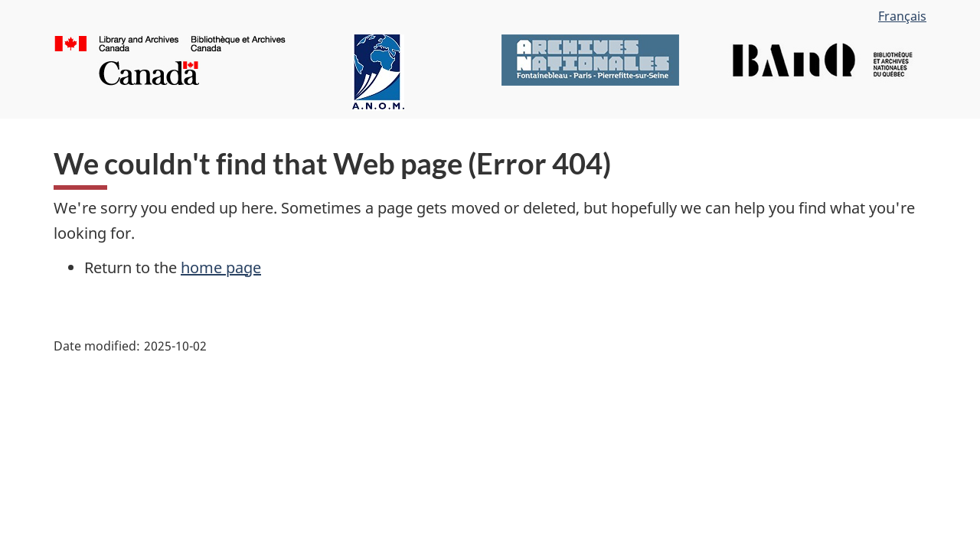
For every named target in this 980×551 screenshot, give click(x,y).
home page (221, 267)
